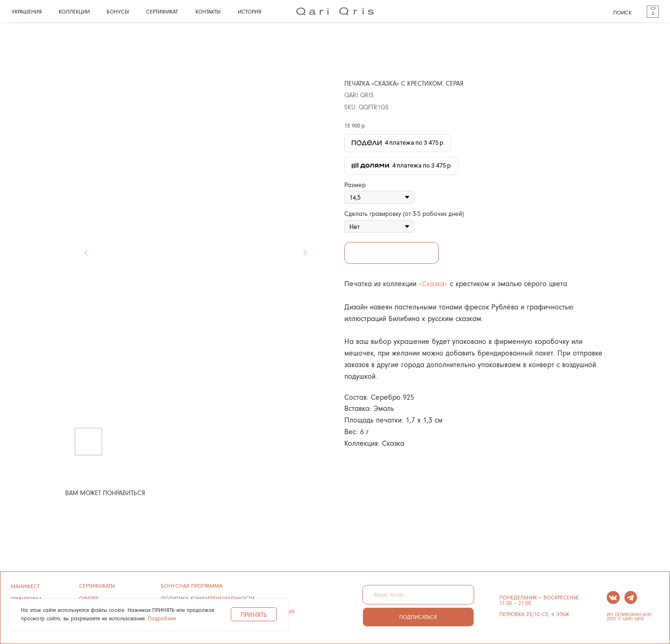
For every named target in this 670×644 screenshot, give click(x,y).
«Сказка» (433, 283)
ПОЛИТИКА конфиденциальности (208, 598)
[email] (418, 595)
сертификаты (97, 586)
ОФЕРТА (89, 598)
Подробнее (162, 618)
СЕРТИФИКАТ (162, 11)
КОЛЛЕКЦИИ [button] (74, 11)
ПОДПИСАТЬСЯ (418, 617)
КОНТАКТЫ (208, 11)
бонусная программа (192, 586)
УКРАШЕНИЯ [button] (27, 11)
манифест (25, 586)
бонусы (118, 11)
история (250, 11)
